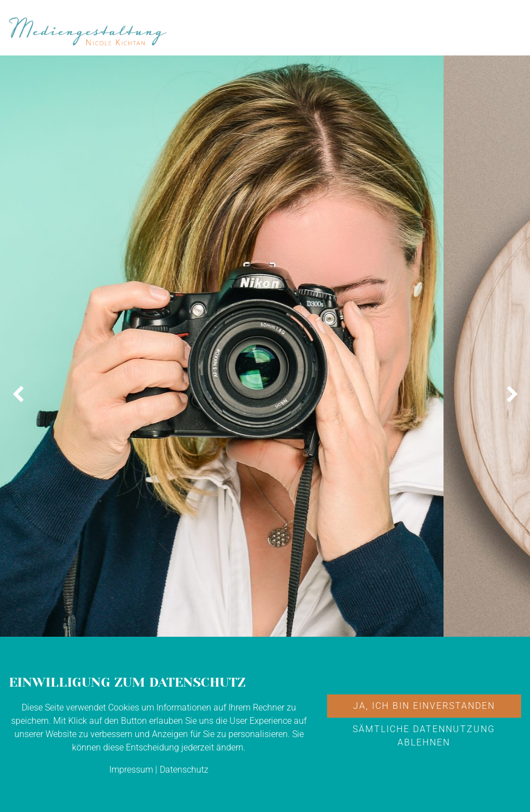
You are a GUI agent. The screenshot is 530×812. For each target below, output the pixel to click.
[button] (18, 395)
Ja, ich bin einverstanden (424, 706)
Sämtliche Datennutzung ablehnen (424, 736)
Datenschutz (184, 770)
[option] (222, 395)
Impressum (131, 770)
